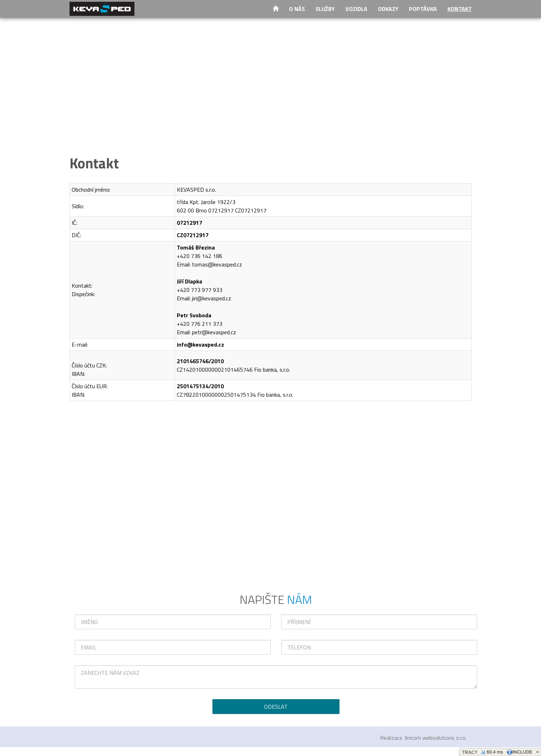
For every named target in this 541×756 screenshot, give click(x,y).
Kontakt (460, 9)
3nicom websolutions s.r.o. (435, 738)
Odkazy (388, 9)
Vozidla (356, 9)
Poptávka (423, 9)
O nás (297, 9)
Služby (325, 9)
